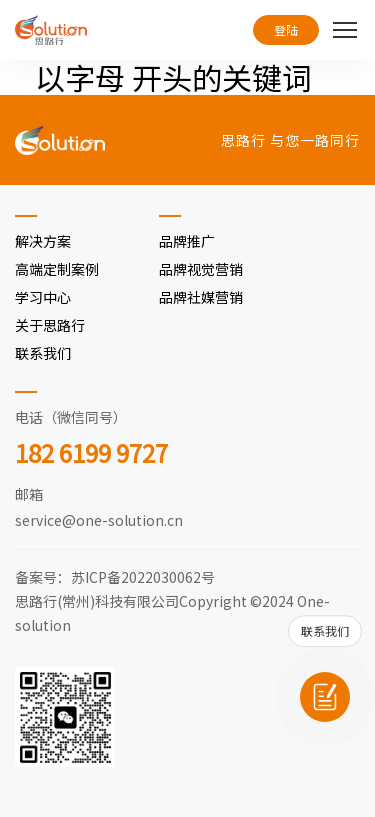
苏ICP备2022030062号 (143, 577)
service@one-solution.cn (99, 520)
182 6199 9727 (91, 452)
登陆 (286, 29)
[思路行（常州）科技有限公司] (51, 30)
